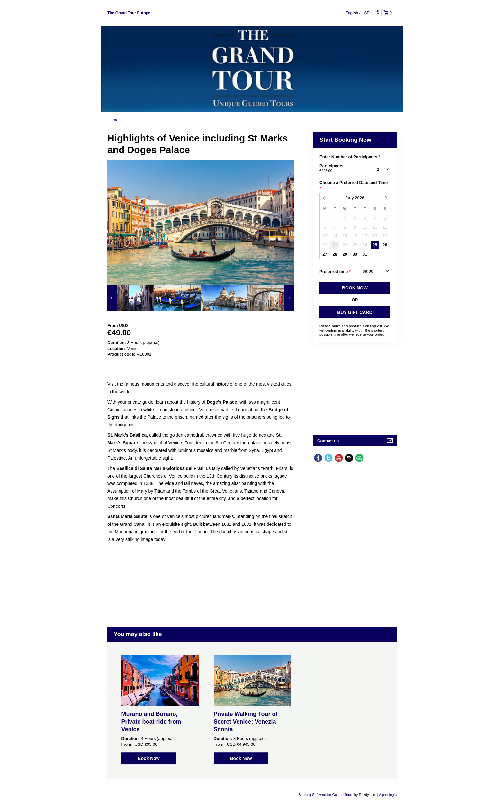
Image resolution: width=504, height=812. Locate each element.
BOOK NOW (355, 288)
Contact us (328, 441)
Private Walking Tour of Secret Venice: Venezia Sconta (246, 722)
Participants (339, 169)
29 (345, 254)
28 (335, 254)
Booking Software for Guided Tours (326, 795)
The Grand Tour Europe (129, 13)
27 (325, 254)
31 (365, 254)
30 (355, 254)
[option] (131, 298)
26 (385, 245)
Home (113, 120)
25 (375, 245)
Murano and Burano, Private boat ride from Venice (151, 722)
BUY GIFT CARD (355, 312)
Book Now (148, 758)
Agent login (388, 795)
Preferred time (335, 272)
